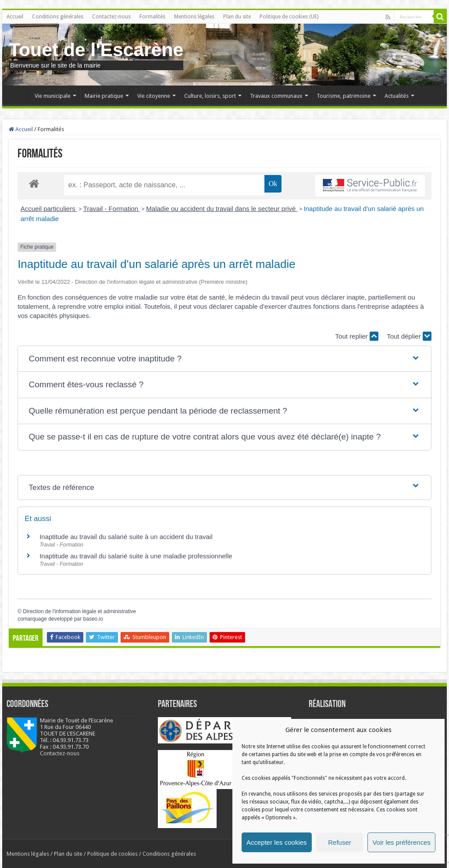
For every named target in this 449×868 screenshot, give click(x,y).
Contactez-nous (111, 17)
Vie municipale (53, 96)
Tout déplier (409, 336)
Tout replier (357, 336)
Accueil (15, 17)
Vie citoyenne (154, 96)
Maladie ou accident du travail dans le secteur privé (222, 209)
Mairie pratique (104, 96)
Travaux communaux (276, 96)
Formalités (152, 17)
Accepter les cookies (277, 842)
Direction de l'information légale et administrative (79, 611)
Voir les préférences (401, 842)
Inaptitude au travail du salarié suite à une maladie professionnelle (136, 556)
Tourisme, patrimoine (344, 96)
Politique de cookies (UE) (289, 17)
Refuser (340, 842)
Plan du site (237, 17)
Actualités (397, 96)
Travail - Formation (112, 209)
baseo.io (93, 619)
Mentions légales (194, 17)
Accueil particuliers (49, 209)
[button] (225, 359)
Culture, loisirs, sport (210, 96)
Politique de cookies (112, 854)
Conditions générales (58, 17)
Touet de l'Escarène (96, 50)
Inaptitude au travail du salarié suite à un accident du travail (126, 537)
